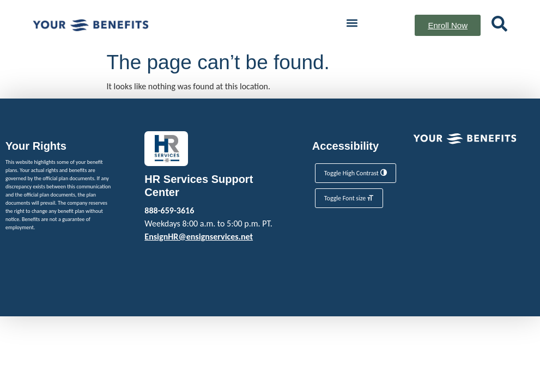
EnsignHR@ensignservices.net (199, 237)
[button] (352, 23)
